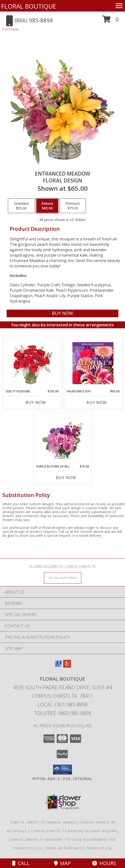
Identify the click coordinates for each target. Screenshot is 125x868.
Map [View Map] (62, 863)
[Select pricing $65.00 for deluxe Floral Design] (47, 206)
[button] (111, 21)
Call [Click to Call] (21, 863)
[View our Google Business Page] (58, 666)
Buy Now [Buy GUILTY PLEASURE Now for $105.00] (36, 402)
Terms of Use (99, 848)
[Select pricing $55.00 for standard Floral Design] (21, 206)
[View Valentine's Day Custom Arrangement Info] (93, 363)
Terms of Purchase (64, 848)
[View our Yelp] (67, 666)
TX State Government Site (91, 840)
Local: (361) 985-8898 (63, 705)
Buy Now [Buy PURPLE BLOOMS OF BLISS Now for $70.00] (66, 478)
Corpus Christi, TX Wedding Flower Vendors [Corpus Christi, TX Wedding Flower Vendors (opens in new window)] (75, 831)
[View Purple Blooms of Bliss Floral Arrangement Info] (62, 438)
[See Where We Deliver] (63, 578)
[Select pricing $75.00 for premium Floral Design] (73, 206)
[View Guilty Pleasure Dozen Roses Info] (32, 363)
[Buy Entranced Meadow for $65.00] (62, 313)
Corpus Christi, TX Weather (36, 840)
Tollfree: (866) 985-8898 (62, 713)
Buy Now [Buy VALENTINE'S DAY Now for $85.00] (97, 402)
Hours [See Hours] (104, 863)
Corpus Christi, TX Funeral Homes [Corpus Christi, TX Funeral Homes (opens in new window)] (43, 822)
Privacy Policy (27, 848)
